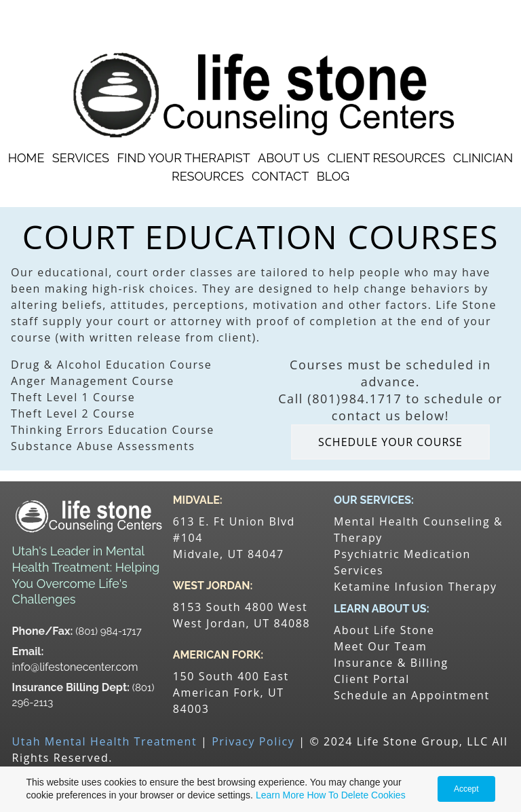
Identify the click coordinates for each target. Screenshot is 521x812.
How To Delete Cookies (356, 795)
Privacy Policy (253, 741)
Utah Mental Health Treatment (105, 741)
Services (81, 158)
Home (26, 158)
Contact (280, 176)
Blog (333, 176)
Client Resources (386, 158)
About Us (289, 158)
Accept (466, 789)
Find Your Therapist (183, 158)
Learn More (280, 795)
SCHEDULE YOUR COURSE (390, 442)
